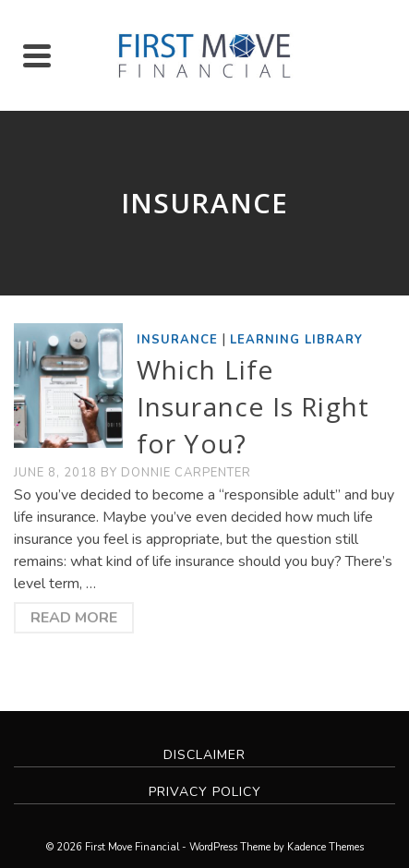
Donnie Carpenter (186, 473)
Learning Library (296, 340)
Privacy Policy (205, 792)
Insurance (177, 340)
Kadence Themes (325, 847)
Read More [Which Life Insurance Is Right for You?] (74, 618)
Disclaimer (204, 755)
